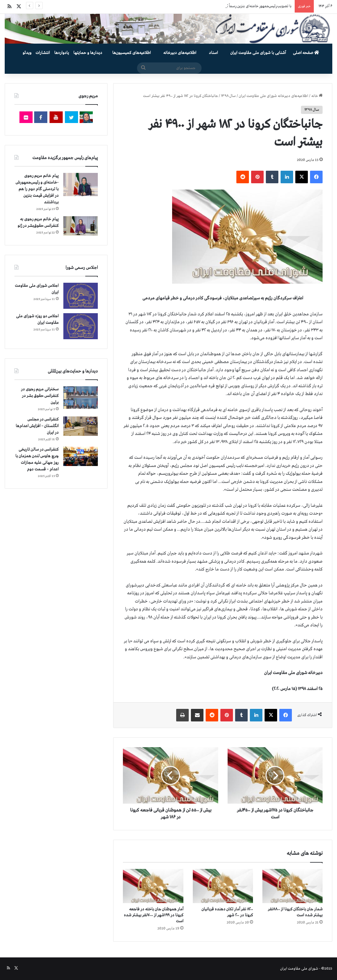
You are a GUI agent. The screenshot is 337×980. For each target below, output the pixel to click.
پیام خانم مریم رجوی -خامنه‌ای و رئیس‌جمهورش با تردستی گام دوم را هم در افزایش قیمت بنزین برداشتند (37, 189)
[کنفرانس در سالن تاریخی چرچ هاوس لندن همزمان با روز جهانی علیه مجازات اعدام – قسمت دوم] (81, 456)
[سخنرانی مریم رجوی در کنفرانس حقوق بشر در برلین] (81, 398)
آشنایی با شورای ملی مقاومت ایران (258, 53)
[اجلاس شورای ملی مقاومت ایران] (81, 296)
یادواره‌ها (62, 53)
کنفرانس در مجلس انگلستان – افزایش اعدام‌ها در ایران (37, 426)
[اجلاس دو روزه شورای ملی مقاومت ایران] (81, 326)
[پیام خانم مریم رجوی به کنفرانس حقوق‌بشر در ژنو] (81, 226)
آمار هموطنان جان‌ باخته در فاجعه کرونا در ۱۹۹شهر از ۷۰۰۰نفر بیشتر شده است (154, 915)
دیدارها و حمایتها (88, 53)
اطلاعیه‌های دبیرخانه (180, 53)
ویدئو (27, 53)
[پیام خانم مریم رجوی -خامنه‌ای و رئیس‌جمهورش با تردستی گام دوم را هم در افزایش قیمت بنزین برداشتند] (81, 185)
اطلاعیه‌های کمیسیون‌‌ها (132, 53)
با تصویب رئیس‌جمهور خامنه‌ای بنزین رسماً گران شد (253, 6)
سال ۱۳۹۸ (228, 96)
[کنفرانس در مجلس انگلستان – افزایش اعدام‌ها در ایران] (81, 426)
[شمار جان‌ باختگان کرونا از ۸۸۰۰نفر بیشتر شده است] (292, 886)
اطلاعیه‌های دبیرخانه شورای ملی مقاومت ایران (274, 96)
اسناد (213, 53)
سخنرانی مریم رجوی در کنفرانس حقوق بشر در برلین (40, 396)
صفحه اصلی (306, 53)
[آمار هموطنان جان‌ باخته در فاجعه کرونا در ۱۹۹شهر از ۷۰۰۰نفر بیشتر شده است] (153, 886)
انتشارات (43, 53)
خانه (317, 96)
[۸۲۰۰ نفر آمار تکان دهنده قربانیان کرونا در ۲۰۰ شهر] (223, 886)
